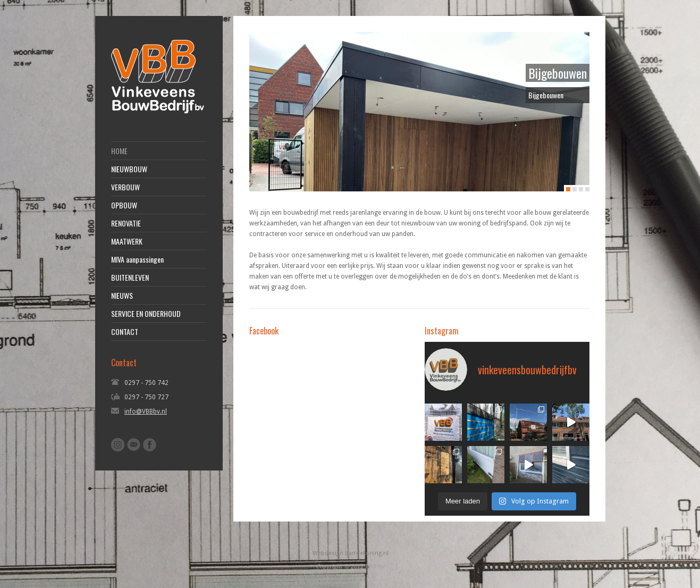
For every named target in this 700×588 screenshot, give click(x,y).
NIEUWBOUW (129, 169)
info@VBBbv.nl (146, 411)
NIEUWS (122, 296)
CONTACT (125, 332)
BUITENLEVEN (130, 278)
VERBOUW (125, 187)
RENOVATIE (126, 223)
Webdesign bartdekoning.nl (351, 553)
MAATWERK (127, 241)
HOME (119, 151)
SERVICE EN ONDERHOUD (146, 314)
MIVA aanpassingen (137, 259)
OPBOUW (124, 205)
